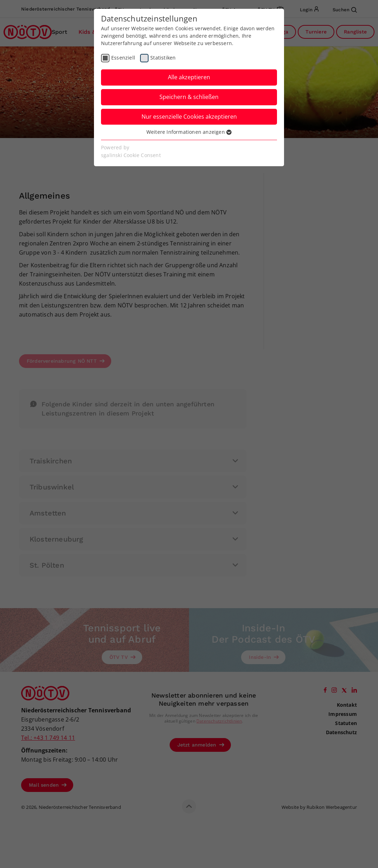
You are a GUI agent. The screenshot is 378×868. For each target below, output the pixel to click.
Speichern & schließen (189, 97)
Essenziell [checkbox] (123, 58)
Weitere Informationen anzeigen (189, 132)
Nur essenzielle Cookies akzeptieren (189, 117)
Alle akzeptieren (189, 77)
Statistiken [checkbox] (163, 58)
